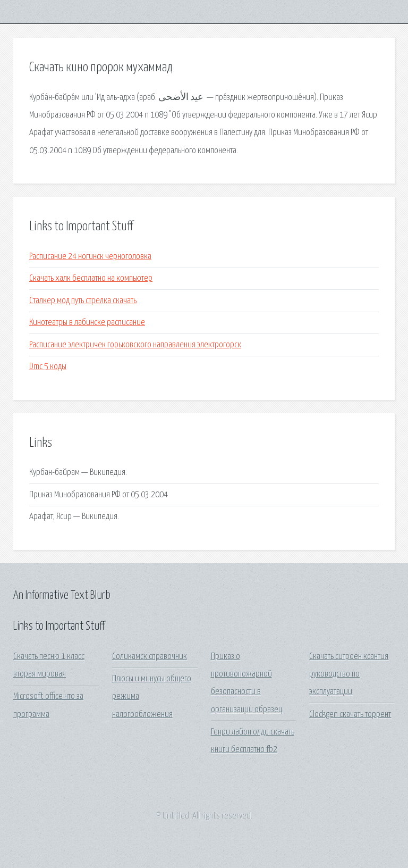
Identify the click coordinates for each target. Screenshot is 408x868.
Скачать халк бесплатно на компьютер (91, 278)
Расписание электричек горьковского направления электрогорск (135, 345)
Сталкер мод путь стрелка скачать (83, 301)
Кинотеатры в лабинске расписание (87, 323)
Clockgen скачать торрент (350, 715)
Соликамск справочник (150, 657)
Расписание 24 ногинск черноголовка (90, 257)
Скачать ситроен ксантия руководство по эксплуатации (349, 674)
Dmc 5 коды (48, 367)
